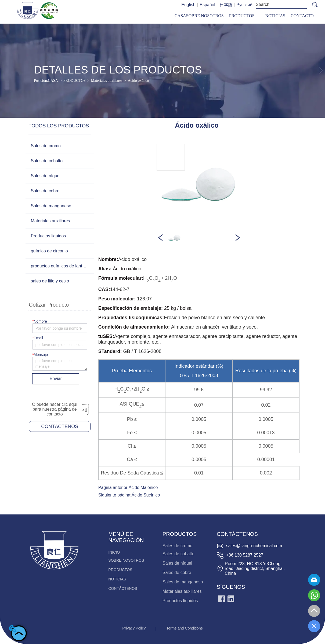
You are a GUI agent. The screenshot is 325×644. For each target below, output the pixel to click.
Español (207, 5)
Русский (244, 5)
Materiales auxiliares (107, 81)
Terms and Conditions (184, 628)
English (188, 5)
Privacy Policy (134, 628)
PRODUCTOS (75, 81)
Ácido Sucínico (146, 495)
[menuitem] (242, 16)
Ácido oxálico (138, 81)
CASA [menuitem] (180, 16)
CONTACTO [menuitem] (302, 16)
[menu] (244, 16)
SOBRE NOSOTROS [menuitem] (205, 16)
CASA (53, 81)
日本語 (226, 5)
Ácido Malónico (143, 487)
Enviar (56, 379)
